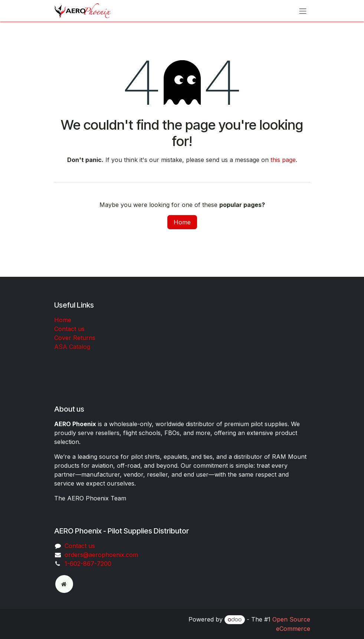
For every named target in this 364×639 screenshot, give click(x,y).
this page (283, 160)
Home (182, 222)
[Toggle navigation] (303, 11)
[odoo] (64, 584)
